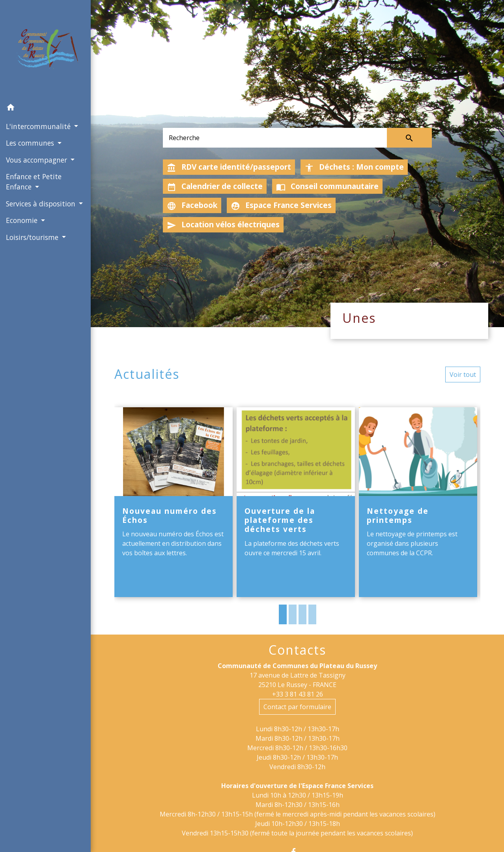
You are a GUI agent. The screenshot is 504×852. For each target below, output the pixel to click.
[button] (45, 109)
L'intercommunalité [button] (39, 126)
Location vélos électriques (223, 225)
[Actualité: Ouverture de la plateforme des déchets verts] (296, 502)
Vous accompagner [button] (37, 160)
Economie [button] (23, 220)
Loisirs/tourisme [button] (33, 237)
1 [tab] (283, 614)
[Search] (275, 138)
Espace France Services (281, 205)
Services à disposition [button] (42, 204)
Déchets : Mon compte (354, 167)
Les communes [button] (31, 143)
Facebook (192, 205)
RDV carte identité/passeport (229, 167)
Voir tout (463, 375)
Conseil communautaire (327, 186)
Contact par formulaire (297, 707)
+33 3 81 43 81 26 (298, 694)
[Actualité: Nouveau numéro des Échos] (174, 502)
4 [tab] (312, 614)
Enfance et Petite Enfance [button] (34, 182)
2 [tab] (293, 614)
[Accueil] (45, 50)
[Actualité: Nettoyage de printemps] (418, 502)
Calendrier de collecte (215, 186)
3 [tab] (302, 614)
